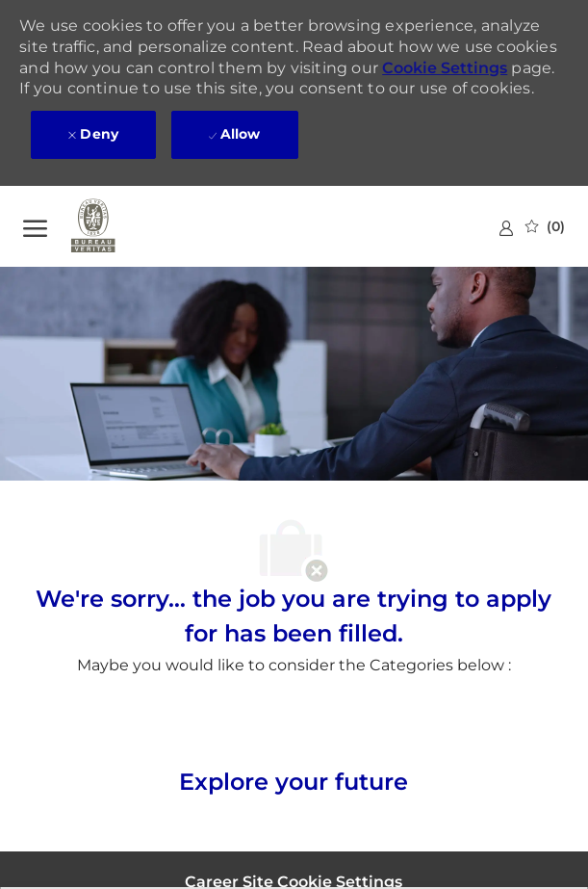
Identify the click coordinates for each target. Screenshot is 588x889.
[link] (506, 228)
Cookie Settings (445, 68)
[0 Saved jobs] (545, 226)
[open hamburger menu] (35, 226)
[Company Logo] (119, 226)
